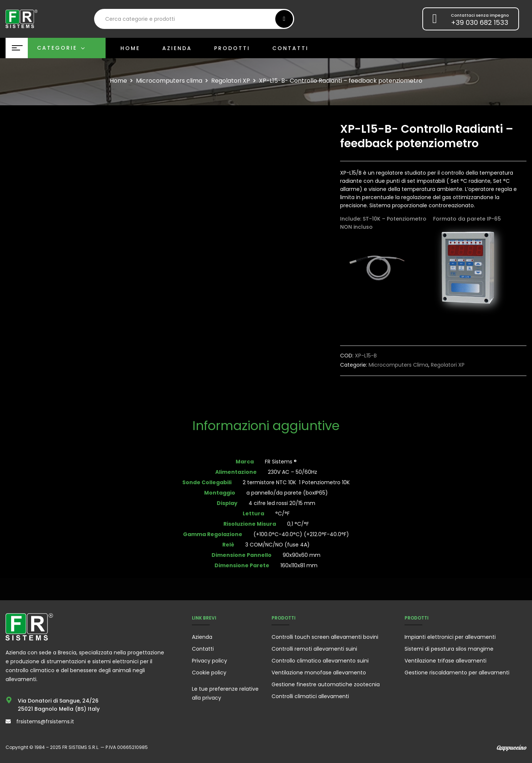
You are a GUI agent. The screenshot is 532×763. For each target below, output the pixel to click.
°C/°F (282, 513)
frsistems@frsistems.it (45, 721)
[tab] (266, 427)
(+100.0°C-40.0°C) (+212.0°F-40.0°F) (301, 534)
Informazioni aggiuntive (266, 427)
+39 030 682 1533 (480, 22)
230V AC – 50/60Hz (292, 472)
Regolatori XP (231, 81)
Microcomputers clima (169, 81)
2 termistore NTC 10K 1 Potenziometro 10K (296, 482)
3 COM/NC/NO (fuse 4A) (277, 545)
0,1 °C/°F (298, 524)
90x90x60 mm (302, 555)
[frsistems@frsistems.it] (8, 721)
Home (118, 81)
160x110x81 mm (299, 565)
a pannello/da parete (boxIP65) (287, 493)
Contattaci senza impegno (480, 15)
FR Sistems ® (281, 462)
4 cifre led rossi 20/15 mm (282, 503)
